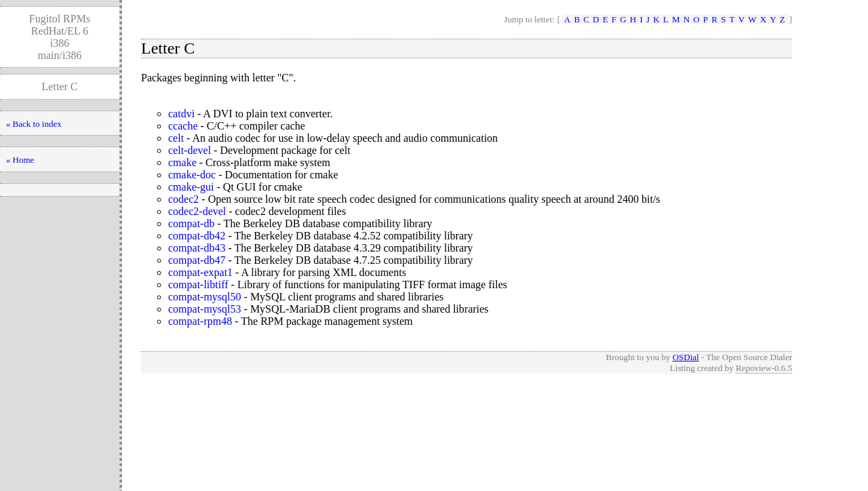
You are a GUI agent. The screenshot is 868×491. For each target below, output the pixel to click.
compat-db (191, 223)
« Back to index (34, 124)
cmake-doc (192, 175)
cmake (182, 162)
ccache (183, 126)
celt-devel (190, 150)
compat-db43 (197, 248)
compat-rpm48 (200, 321)
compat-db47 (197, 260)
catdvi (181, 114)
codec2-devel (197, 211)
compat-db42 (197, 236)
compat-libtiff (198, 284)
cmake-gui (191, 187)
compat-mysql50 (205, 297)
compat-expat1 (200, 272)
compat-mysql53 (205, 309)
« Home (20, 160)
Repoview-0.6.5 (764, 368)
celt (176, 138)
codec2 (183, 199)
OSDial (686, 357)
